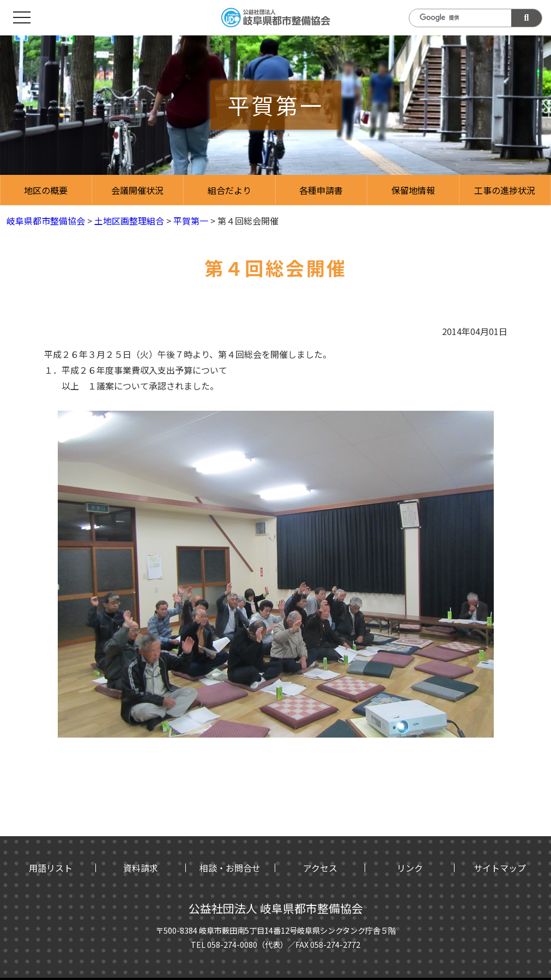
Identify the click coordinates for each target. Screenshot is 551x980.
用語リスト (51, 868)
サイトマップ (500, 868)
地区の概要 (46, 190)
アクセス (320, 868)
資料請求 (141, 868)
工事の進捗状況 (505, 190)
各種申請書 (321, 190)
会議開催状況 (137, 190)
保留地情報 (413, 190)
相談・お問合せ (230, 868)
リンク (410, 868)
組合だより (229, 190)
